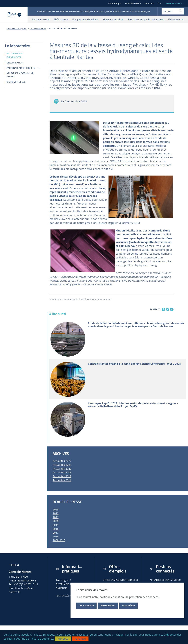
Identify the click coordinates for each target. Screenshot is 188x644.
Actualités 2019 (62, 472)
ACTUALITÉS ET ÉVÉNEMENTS (63, 29)
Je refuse (80, 639)
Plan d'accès (64, 596)
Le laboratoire (38, 29)
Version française (17, 29)
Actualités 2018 (62, 476)
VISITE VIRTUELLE (16, 82)
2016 (56, 536)
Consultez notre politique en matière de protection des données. (119, 597)
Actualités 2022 (62, 461)
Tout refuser (129, 605)
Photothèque (115, 4)
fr (159, 4)
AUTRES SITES (173, 4)
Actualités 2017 (62, 480)
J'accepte (63, 639)
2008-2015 (59, 540)
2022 (56, 513)
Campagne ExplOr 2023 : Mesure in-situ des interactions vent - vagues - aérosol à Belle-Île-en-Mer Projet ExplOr (133, 405)
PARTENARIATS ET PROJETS (21, 68)
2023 (56, 509)
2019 (56, 525)
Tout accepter (87, 605)
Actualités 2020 (62, 469)
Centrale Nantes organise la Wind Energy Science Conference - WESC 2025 (134, 364)
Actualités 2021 (62, 465)
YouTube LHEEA (133, 4)
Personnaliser (108, 605)
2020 (56, 521)
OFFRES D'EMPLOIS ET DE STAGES (20, 75)
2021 (56, 517)
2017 (56, 533)
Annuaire (149, 4)
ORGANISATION (15, 63)
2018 (56, 529)
